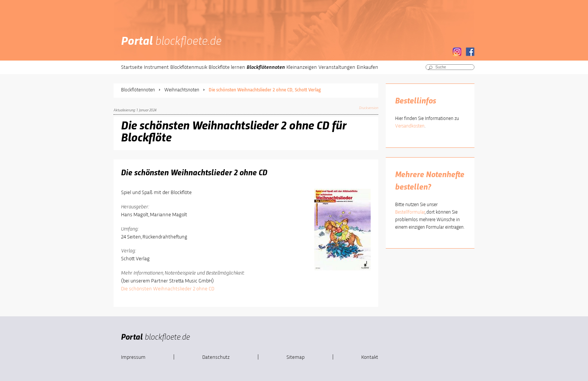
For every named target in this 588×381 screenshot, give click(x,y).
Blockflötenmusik (189, 67)
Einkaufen (367, 67)
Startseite (132, 67)
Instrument (156, 67)
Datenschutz (216, 357)
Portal (171, 42)
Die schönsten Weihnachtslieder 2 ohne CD (168, 289)
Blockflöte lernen (227, 67)
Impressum (133, 357)
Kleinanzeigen (302, 67)
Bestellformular (410, 212)
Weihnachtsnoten (182, 90)
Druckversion (369, 108)
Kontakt (370, 357)
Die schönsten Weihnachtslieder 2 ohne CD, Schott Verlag (265, 90)
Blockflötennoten (266, 67)
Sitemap (296, 357)
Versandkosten (410, 126)
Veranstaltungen (337, 67)
